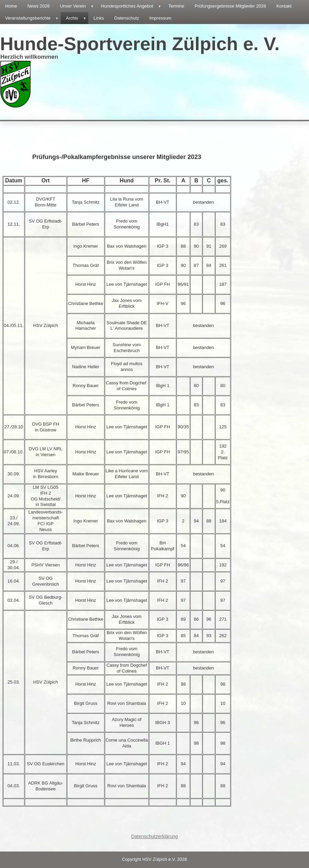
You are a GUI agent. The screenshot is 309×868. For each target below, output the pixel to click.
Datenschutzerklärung (154, 836)
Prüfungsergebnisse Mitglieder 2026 (230, 6)
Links (99, 18)
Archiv (77, 18)
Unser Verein (78, 6)
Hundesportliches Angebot (132, 6)
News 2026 (39, 6)
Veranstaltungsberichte (33, 18)
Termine (176, 6)
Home (11, 6)
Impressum (160, 18)
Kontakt (284, 6)
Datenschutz (127, 18)
